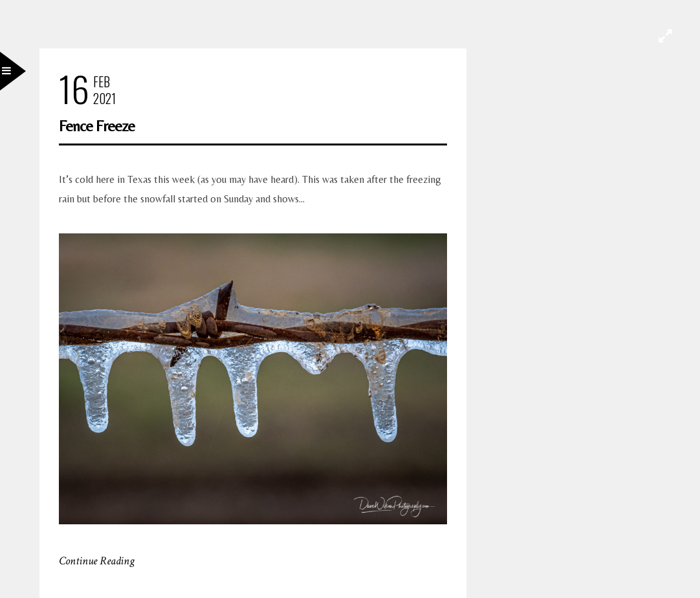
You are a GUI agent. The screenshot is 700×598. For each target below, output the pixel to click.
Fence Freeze (97, 126)
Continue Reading (97, 561)
